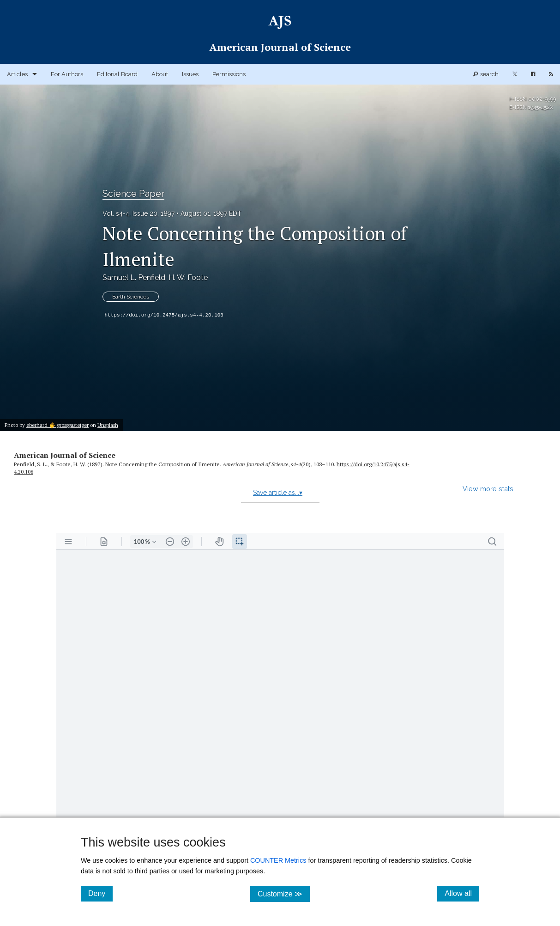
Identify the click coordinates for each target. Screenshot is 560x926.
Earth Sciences (131, 297)
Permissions (229, 74)
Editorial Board (117, 74)
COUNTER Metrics (278, 860)
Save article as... (278, 493)
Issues (190, 74)
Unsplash (108, 425)
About (160, 74)
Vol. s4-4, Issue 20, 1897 (138, 213)
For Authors (67, 74)
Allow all (462, 893)
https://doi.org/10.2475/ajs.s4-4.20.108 (164, 315)
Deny (100, 893)
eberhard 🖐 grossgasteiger (57, 425)
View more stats (488, 489)
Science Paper (133, 194)
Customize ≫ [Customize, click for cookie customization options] (284, 893)
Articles (17, 74)
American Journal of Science (65, 455)
